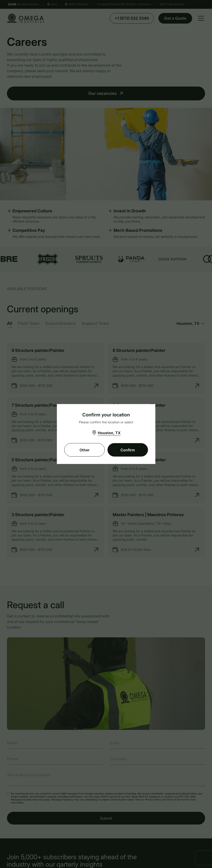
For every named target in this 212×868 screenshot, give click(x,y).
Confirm (128, 450)
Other (84, 450)
